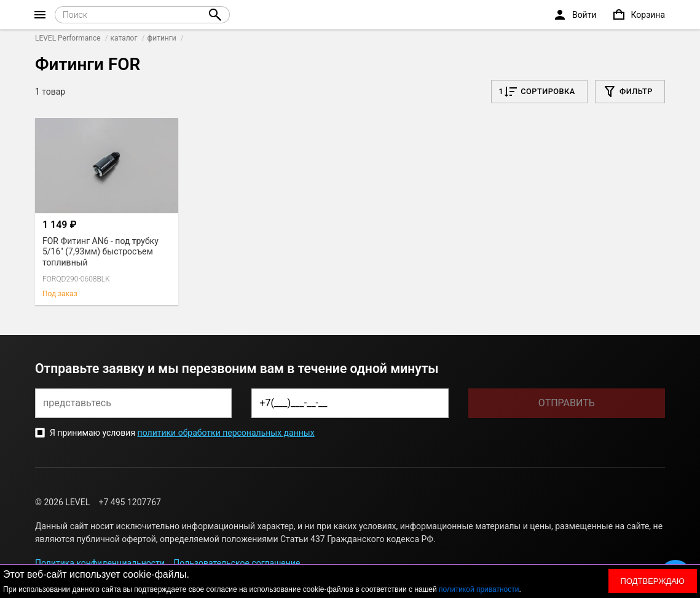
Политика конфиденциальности (100, 563)
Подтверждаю (653, 581)
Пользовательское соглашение (237, 563)
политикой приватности (479, 589)
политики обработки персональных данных (226, 433)
